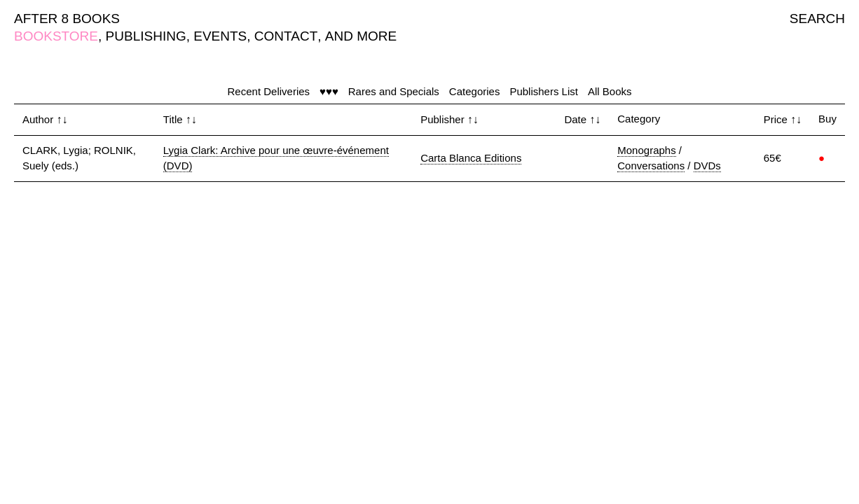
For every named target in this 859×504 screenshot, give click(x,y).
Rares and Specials (394, 91)
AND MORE (361, 36)
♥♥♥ (329, 91)
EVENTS (220, 36)
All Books (610, 91)
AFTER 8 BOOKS (67, 19)
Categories (475, 91)
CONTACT (286, 36)
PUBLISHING (146, 36)
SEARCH (817, 19)
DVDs (707, 166)
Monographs (646, 150)
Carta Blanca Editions (471, 158)
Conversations (651, 166)
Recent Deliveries (269, 91)
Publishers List (544, 91)
